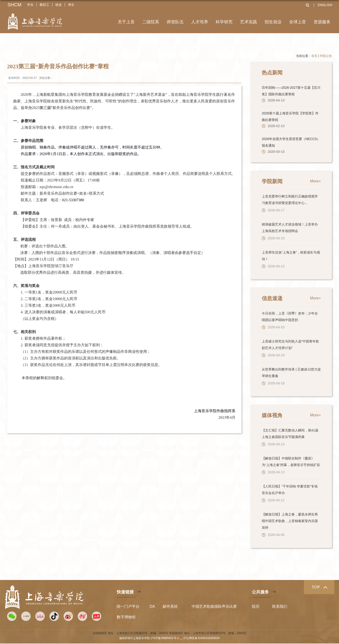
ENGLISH (325, 5)
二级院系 (151, 22)
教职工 (44, 5)
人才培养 (200, 22)
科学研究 (224, 22)
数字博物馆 (126, 617)
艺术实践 (249, 22)
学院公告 (326, 56)
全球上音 (298, 22)
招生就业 (273, 22)
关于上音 (126, 22)
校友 (59, 5)
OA (152, 606)
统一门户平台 (128, 606)
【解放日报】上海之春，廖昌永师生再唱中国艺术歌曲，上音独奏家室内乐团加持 (290, 521)
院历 (256, 606)
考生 (71, 5)
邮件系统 (170, 606)
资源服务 (322, 22)
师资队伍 (175, 22)
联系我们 (280, 606)
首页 (314, 56)
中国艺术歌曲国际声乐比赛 (214, 606)
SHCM (14, 5)
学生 (30, 5)
